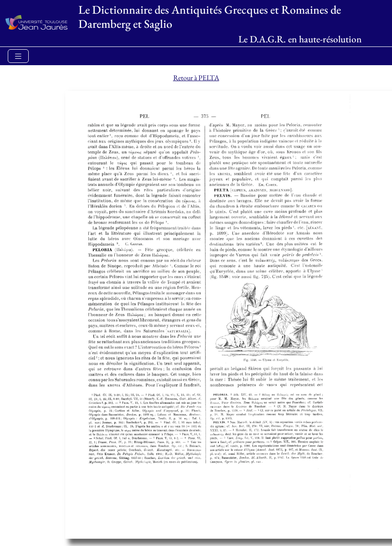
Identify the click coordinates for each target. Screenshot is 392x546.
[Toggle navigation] (18, 56)
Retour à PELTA (196, 78)
